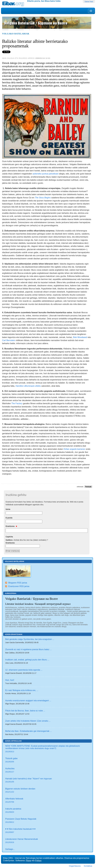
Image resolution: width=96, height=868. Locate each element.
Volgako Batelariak (16, 34)
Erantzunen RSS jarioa (19, 586)
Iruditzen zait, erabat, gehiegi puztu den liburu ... (27, 660)
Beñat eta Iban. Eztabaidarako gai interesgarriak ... (28, 731)
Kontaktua (88, 866)
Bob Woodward (80, 337)
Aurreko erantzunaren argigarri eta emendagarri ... (28, 700)
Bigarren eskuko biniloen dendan (47, 791)
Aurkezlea (47, 770)
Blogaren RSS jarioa (18, 583)
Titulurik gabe (47, 760)
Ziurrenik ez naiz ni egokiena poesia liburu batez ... (28, 649)
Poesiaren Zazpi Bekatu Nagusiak (47, 821)
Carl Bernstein (9, 340)
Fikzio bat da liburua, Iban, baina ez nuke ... (25, 711)
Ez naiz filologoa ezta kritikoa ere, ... (22, 690)
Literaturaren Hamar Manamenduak (47, 841)
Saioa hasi (89, 2)
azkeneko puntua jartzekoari (46, 174)
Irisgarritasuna (75, 866)
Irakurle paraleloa (47, 811)
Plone (28, 860)
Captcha (9, 537)
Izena (8, 509)
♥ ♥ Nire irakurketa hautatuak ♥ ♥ (47, 831)
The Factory (17, 403)
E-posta (9, 518)
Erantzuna (11, 526)
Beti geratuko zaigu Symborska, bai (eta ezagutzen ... (30, 639)
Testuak (88, 487)
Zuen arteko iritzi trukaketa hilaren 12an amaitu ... (28, 721)
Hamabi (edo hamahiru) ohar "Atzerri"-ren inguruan (47, 780)
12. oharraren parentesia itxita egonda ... (24, 670)
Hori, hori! (10, 680)
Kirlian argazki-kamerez (74, 449)
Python (38, 860)
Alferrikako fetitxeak (47, 800)
